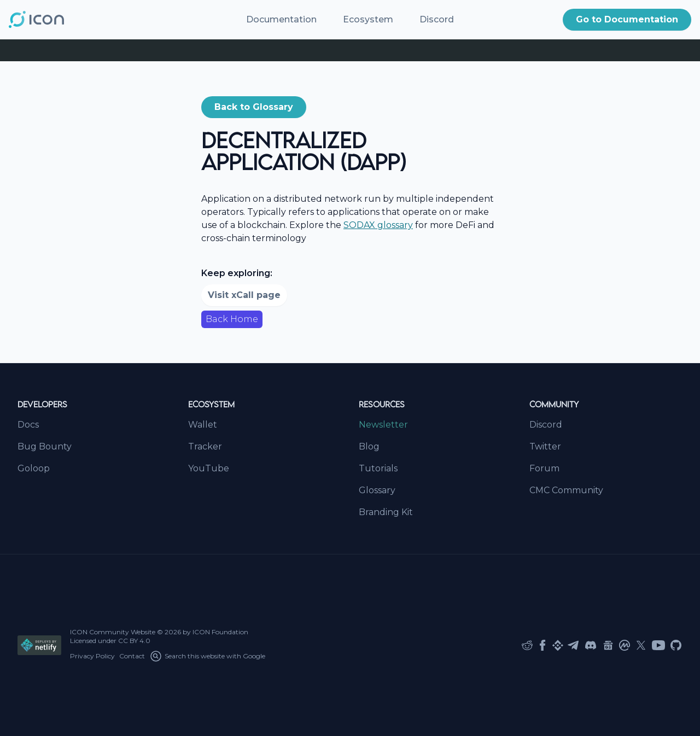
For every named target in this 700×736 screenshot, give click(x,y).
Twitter (545, 446)
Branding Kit (386, 512)
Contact (132, 656)
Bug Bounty (45, 446)
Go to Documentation (627, 19)
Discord (437, 19)
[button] (627, 20)
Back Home (232, 319)
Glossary (377, 490)
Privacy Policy (92, 656)
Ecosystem (368, 19)
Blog (369, 446)
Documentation (281, 19)
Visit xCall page (244, 295)
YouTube (209, 468)
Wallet (203, 425)
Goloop (34, 468)
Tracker (205, 446)
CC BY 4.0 (134, 641)
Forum (544, 468)
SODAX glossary (378, 225)
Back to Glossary (254, 107)
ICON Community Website (113, 632)
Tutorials (378, 468)
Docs (28, 425)
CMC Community (566, 490)
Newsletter (383, 425)
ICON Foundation (220, 632)
